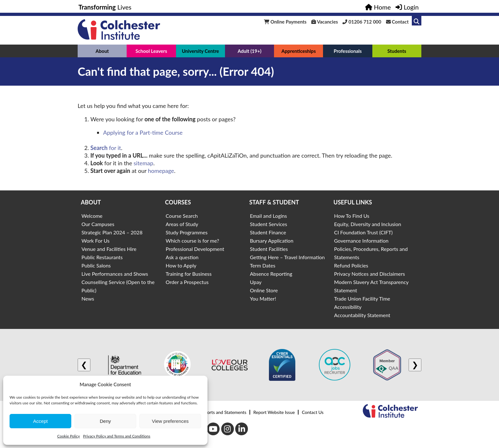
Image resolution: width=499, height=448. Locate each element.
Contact (397, 22)
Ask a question (182, 257)
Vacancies (325, 22)
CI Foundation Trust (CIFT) (363, 232)
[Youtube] (213, 429)
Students (397, 51)
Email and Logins (268, 216)
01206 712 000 (362, 22)
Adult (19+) (250, 51)
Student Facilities (269, 249)
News (88, 299)
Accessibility (348, 307)
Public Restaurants (102, 257)
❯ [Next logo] (415, 365)
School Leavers (151, 51)
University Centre (200, 51)
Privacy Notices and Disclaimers (370, 274)
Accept (40, 421)
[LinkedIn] (242, 429)
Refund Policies (351, 265)
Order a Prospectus (187, 282)
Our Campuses (98, 224)
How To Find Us (352, 216)
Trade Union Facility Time (362, 299)
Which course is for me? (193, 241)
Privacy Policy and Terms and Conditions (117, 436)
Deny (105, 421)
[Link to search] (417, 21)
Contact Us (313, 412)
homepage (161, 171)
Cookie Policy (69, 436)
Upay (256, 282)
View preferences (170, 421)
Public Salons (96, 265)
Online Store (264, 290)
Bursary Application (272, 241)
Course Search (182, 216)
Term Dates (263, 265)
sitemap (144, 163)
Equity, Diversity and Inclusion (368, 224)
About (102, 51)
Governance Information (361, 241)
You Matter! (263, 299)
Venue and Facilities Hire (109, 249)
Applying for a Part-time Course (143, 132)
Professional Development (195, 249)
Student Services (268, 224)
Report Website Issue (274, 412)
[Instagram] (228, 429)
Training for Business (189, 274)
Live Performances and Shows (115, 274)
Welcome (92, 216)
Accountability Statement (362, 315)
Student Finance (268, 232)
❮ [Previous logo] (84, 365)
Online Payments (285, 22)
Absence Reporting (271, 274)
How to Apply (181, 265)
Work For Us (95, 241)
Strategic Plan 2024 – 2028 (112, 232)
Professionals (348, 51)
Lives (105, 7)
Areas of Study (182, 224)
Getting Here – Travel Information (287, 257)
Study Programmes (187, 232)
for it (106, 148)
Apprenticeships (299, 51)
